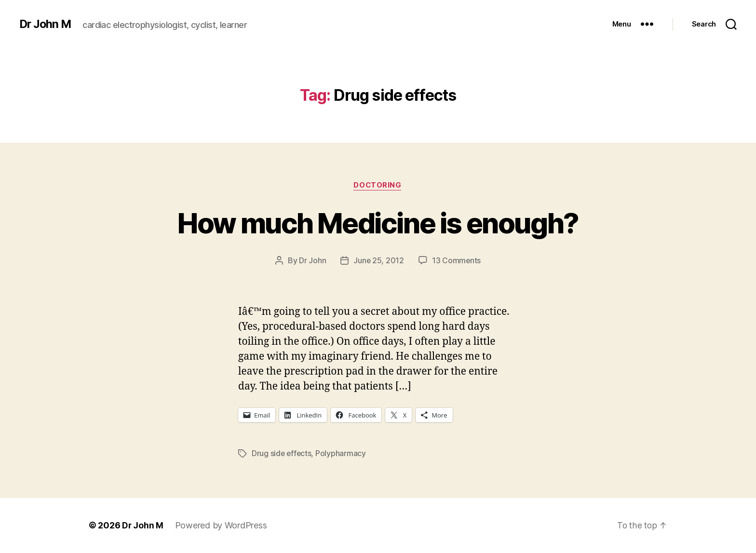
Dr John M (46, 24)
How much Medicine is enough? (378, 223)
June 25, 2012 (378, 261)
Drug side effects (282, 454)
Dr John (312, 261)
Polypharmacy (342, 454)
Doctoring (378, 186)
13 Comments (457, 261)
